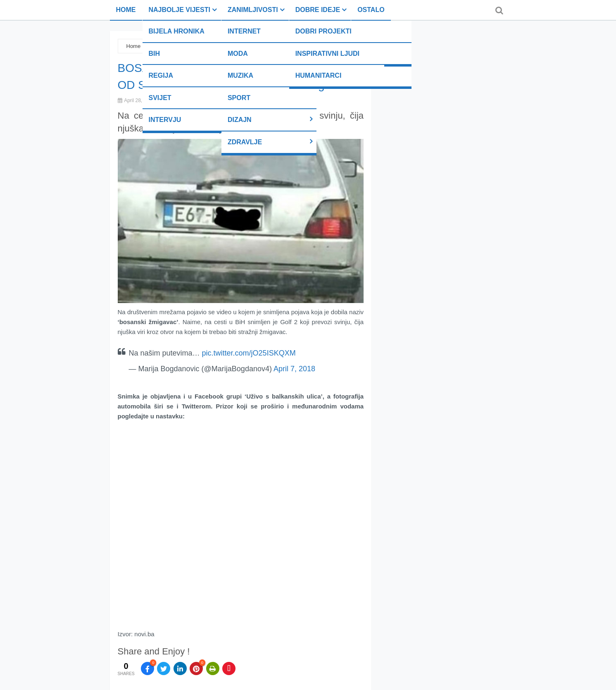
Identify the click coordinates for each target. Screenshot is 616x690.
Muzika (240, 75)
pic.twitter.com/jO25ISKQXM (249, 353)
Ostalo (371, 10)
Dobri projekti (323, 31)
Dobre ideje (318, 10)
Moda (238, 54)
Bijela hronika (177, 31)
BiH (155, 54)
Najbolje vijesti (180, 10)
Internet (244, 31)
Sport (239, 98)
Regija (161, 75)
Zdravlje (245, 142)
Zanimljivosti (253, 10)
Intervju (165, 120)
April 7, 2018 (294, 369)
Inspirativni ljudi (327, 54)
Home (126, 10)
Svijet (160, 98)
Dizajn (240, 120)
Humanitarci (319, 75)
